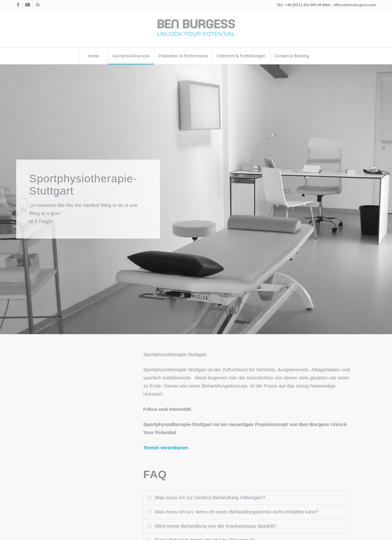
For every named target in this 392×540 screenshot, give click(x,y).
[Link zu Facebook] (18, 5)
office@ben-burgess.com (354, 5)
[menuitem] (93, 56)
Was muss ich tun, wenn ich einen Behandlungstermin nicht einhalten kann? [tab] (233, 512)
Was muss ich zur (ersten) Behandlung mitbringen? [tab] (206, 497)
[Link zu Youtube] (28, 5)
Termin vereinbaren (166, 448)
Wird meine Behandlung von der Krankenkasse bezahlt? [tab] (212, 526)
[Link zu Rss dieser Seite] (38, 5)
